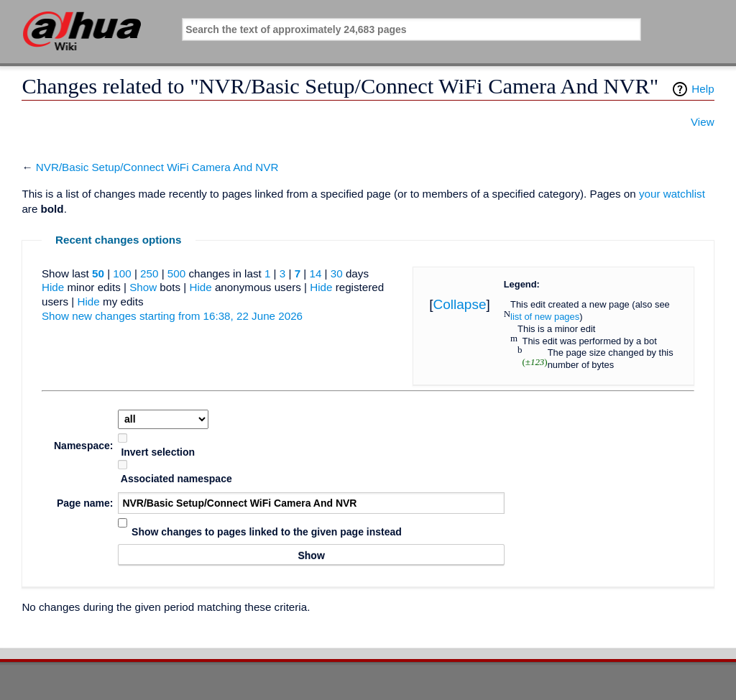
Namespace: (84, 446)
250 (149, 273)
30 (337, 273)
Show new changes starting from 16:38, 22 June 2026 (172, 316)
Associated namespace (176, 479)
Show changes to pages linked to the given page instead (267, 532)
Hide (53, 287)
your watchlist (672, 194)
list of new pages (545, 317)
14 (315, 273)
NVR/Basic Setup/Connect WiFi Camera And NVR (157, 167)
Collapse (460, 304)
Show (143, 287)
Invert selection (158, 452)
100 (122, 273)
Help (703, 89)
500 (176, 273)
